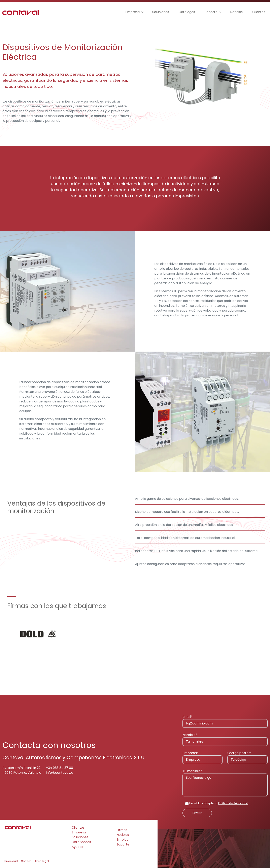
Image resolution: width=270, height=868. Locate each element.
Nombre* (225, 739)
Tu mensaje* (225, 783)
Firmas (122, 830)
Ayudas (77, 847)
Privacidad (11, 861)
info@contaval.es (60, 773)
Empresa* (203, 757)
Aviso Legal (42, 861)
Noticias (236, 12)
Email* (225, 721)
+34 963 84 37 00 (60, 768)
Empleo (123, 840)
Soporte (211, 12)
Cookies (26, 861)
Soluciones (161, 12)
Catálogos (187, 12)
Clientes (259, 12)
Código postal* (247, 757)
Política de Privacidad (233, 803)
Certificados (81, 842)
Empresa (132, 12)
